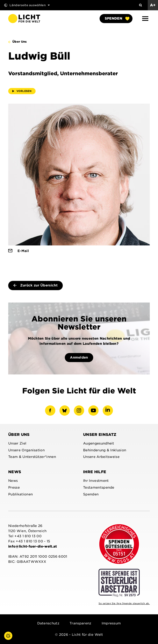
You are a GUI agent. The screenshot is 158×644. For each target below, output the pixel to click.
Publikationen (20, 494)
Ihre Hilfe (95, 472)
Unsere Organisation (26, 450)
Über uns (19, 435)
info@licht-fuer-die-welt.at (33, 546)
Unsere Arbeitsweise (101, 457)
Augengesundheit (99, 443)
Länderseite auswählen (27, 5)
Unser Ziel (17, 443)
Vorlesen (22, 91)
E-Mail (23, 251)
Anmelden (79, 357)
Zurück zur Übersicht (35, 285)
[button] (145, 19)
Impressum (111, 623)
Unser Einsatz (100, 435)
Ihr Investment (96, 481)
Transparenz (80, 623)
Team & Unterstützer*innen (32, 457)
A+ (153, 5)
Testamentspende (99, 487)
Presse (14, 487)
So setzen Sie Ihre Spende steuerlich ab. (124, 603)
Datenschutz (48, 623)
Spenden (117, 18)
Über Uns (20, 42)
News (15, 472)
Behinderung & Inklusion (105, 450)
